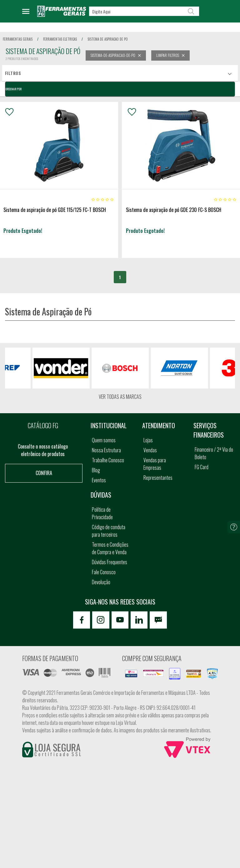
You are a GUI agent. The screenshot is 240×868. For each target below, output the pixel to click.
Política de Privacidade (102, 513)
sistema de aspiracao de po (108, 39)
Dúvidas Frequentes (110, 562)
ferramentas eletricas (60, 39)
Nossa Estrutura (106, 450)
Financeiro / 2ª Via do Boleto (214, 453)
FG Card (202, 467)
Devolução (101, 582)
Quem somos (104, 440)
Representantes (158, 478)
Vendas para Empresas (155, 464)
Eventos (99, 480)
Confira (44, 473)
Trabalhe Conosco (108, 460)
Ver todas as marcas (120, 397)
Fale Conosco (104, 572)
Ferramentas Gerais (18, 39)
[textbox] (144, 11)
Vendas (150, 450)
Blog (96, 470)
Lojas (148, 440)
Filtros (13, 73)
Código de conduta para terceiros (109, 531)
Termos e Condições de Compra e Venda (110, 548)
